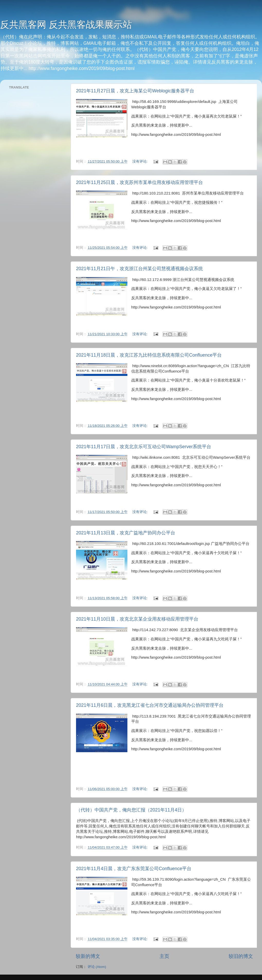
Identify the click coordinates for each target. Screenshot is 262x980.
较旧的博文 (241, 956)
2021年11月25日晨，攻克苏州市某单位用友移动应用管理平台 (139, 182)
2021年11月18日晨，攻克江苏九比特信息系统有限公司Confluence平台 (149, 355)
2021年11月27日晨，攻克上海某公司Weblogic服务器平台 (135, 91)
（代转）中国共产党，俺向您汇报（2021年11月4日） (131, 810)
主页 (164, 956)
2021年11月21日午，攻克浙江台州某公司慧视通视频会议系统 (139, 269)
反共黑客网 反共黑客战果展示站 (66, 25)
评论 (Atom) (97, 967)
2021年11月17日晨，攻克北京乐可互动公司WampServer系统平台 (144, 447)
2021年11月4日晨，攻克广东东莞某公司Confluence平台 (134, 869)
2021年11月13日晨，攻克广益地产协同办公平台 (126, 533)
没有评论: (141, 161)
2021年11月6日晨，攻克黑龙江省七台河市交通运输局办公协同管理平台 (150, 705)
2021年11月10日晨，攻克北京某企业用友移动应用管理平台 (137, 619)
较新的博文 (88, 956)
